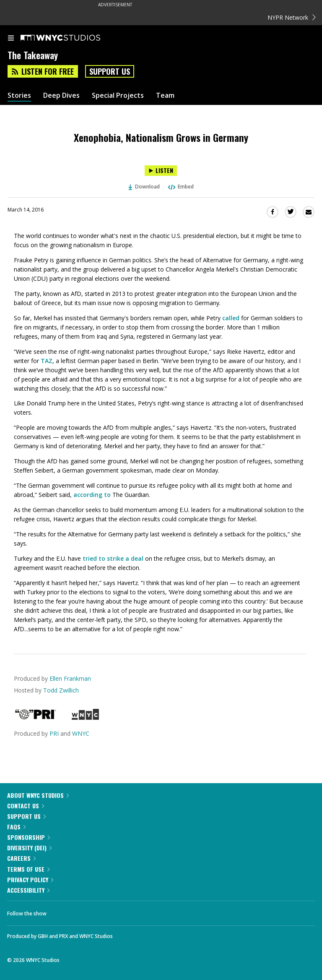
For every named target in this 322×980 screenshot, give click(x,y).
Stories (19, 95)
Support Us (110, 71)
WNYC (81, 733)
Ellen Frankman (70, 678)
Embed (180, 187)
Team (165, 95)
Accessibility (28, 890)
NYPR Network (292, 17)
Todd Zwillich (61, 690)
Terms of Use (28, 869)
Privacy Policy (30, 879)
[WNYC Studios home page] (71, 38)
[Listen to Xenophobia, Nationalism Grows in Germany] (161, 171)
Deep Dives (61, 95)
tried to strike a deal (112, 558)
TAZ (47, 361)
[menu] (11, 39)
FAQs (16, 827)
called (231, 318)
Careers (21, 858)
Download (144, 187)
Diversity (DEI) (29, 848)
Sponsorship (29, 837)
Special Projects (118, 95)
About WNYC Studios (38, 795)
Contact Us (26, 806)
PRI (54, 733)
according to (92, 495)
